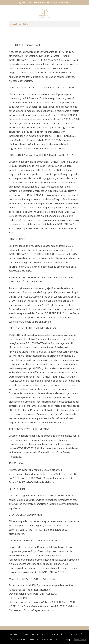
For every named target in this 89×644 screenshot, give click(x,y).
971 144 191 (27, 3)
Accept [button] (68, 639)
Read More (80, 639)
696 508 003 (40, 3)
